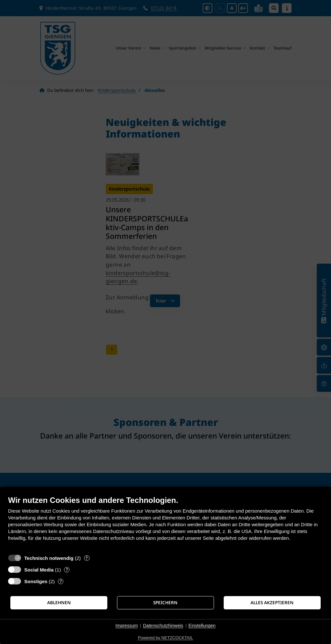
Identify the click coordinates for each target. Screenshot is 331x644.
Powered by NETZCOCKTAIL (165, 638)
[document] (165, 523)
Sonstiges (36, 581)
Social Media (39, 570)
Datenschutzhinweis (163, 626)
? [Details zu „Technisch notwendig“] (87, 558)
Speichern (165, 603)
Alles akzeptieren (272, 603)
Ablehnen (59, 603)
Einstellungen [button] (202, 626)
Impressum (127, 626)
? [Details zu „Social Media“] (67, 570)
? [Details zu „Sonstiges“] (61, 581)
